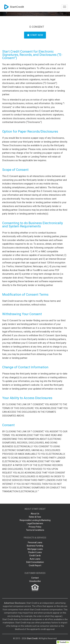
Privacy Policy (35, 527)
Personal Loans (35, 542)
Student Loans (35, 552)
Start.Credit (32, 638)
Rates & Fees (35, 517)
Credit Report (35, 565)
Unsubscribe (35, 581)
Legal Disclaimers (35, 523)
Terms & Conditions (35, 530)
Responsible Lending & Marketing (35, 520)
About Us (35, 514)
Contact (35, 578)
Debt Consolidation (35, 562)
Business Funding (35, 546)
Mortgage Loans (35, 549)
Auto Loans (35, 559)
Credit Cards (35, 556)
